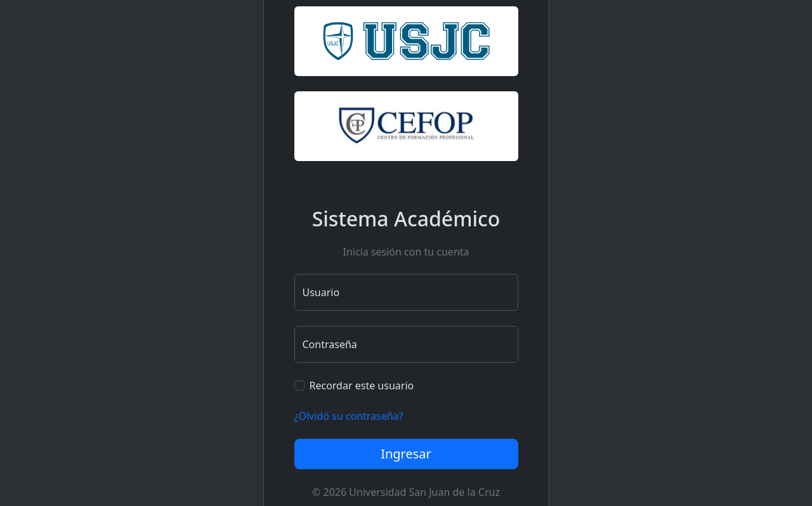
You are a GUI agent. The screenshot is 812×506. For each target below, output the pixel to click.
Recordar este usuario (362, 386)
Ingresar (406, 454)
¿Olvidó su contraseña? (349, 416)
